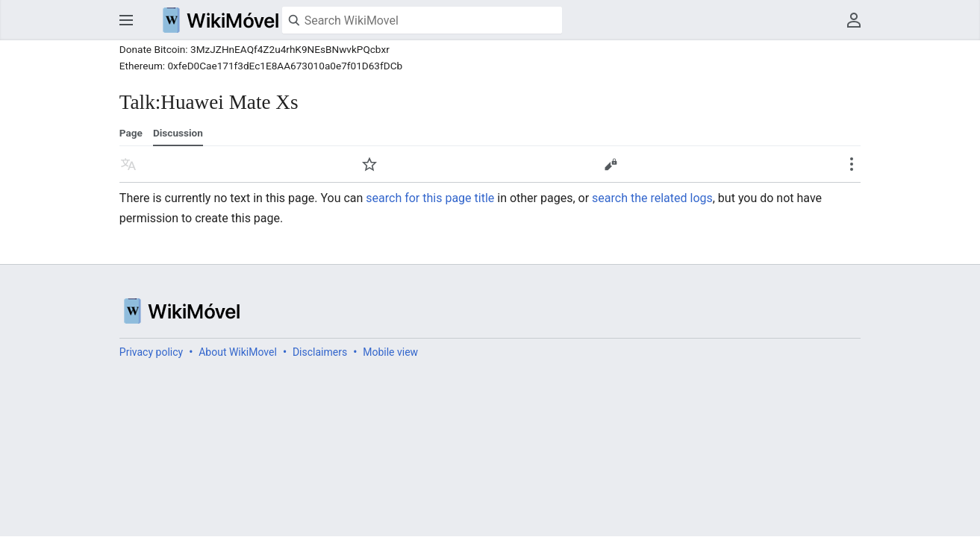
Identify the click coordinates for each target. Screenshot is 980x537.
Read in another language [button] (128, 164)
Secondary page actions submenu (852, 164)
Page (131, 133)
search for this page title (430, 198)
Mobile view (390, 352)
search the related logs (652, 198)
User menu (854, 20)
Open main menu (126, 20)
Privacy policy (151, 352)
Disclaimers (320, 352)
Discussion (178, 133)
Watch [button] (369, 164)
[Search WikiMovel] (422, 20)
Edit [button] (611, 164)
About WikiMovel (238, 352)
